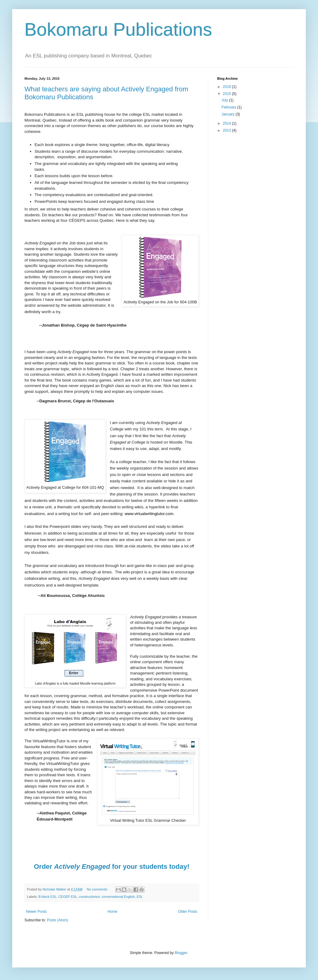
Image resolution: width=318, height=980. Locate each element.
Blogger (181, 953)
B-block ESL (48, 897)
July (225, 100)
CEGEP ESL (68, 897)
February (229, 107)
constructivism (89, 897)
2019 (227, 87)
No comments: (98, 889)
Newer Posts (36, 912)
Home (113, 912)
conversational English (118, 897)
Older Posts (188, 912)
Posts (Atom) (57, 920)
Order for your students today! (112, 867)
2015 (227, 94)
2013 (227, 130)
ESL (140, 897)
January (228, 114)
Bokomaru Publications (118, 29)
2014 (227, 123)
